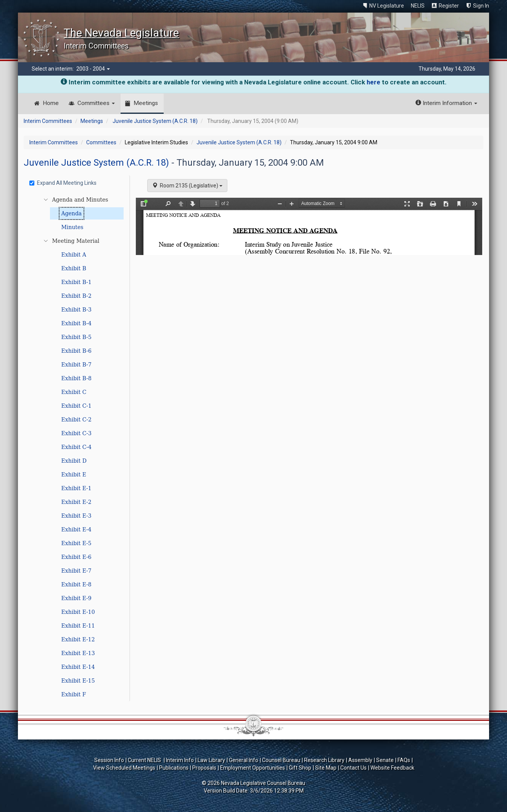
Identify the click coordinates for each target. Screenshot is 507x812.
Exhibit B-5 (76, 337)
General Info (244, 760)
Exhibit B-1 (76, 282)
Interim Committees (48, 121)
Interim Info (180, 760)
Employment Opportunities (253, 768)
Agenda (72, 213)
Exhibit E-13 (78, 653)
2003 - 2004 (93, 69)
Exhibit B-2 (76, 296)
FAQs (404, 760)
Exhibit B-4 (76, 323)
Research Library (324, 760)
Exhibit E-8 (76, 584)
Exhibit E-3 (76, 516)
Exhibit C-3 (76, 433)
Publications (174, 768)
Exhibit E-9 (76, 598)
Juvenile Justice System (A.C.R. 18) (155, 121)
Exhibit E (74, 475)
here (373, 82)
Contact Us (353, 768)
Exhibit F (74, 694)
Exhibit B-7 (76, 365)
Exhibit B (74, 268)
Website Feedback (392, 768)
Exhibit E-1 (76, 488)
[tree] (78, 447)
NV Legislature (387, 6)
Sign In (481, 6)
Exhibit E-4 (76, 529)
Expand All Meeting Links (63, 183)
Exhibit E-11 (78, 626)
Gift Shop (300, 768)
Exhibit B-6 (76, 351)
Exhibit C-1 (76, 406)
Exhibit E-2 (76, 502)
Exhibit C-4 (76, 447)
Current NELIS (145, 760)
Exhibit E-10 (78, 612)
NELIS (418, 6)
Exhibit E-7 (76, 571)
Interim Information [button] (446, 103)
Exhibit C (74, 392)
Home (51, 103)
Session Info (109, 760)
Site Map (326, 768)
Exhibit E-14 (78, 667)
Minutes (72, 227)
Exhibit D (74, 461)
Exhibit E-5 (76, 543)
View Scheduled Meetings (124, 768)
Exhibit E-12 (78, 639)
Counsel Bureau (281, 760)
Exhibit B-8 (76, 378)
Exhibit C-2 (76, 420)
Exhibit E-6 (76, 557)
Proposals (204, 768)
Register (449, 6)
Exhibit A (74, 255)
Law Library (211, 760)
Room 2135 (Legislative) (187, 186)
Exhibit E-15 (78, 681)
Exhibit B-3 (76, 310)
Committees (96, 103)
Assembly (360, 760)
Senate (385, 760)
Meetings (146, 103)
